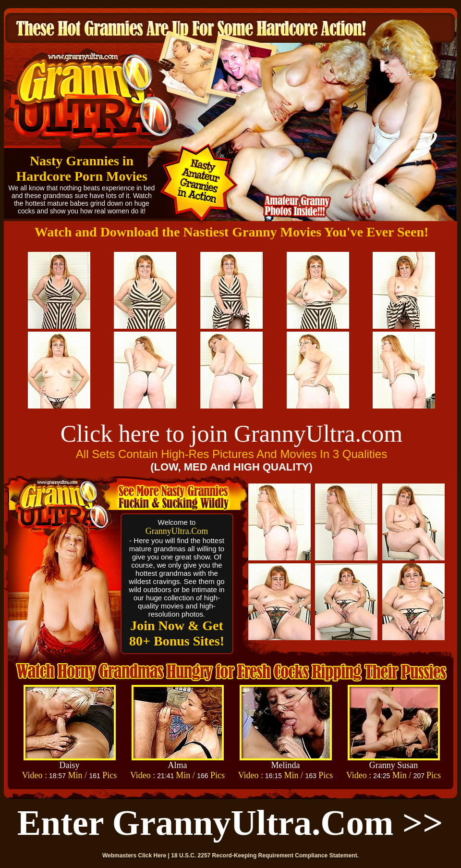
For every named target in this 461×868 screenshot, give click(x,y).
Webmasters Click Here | (137, 856)
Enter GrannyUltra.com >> (230, 823)
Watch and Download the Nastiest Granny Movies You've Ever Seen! (232, 232)
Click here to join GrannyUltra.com (231, 434)
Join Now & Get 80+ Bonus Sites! (177, 633)
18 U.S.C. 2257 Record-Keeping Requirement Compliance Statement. (265, 856)
